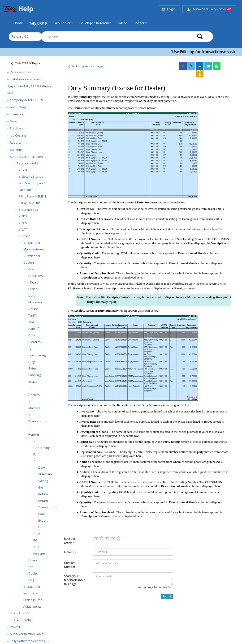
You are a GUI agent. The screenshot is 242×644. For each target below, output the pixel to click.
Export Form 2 (43, 527)
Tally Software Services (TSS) (31, 641)
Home (18, 23)
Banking (16, 150)
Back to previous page (85, 66)
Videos (123, 23)
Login (169, 9)
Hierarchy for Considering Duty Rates (37, 355)
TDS (24, 216)
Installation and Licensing (28, 79)
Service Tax (30, 210)
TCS (24, 223)
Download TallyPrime (209, 9)
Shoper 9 (140, 23)
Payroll (15, 627)
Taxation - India (28, 163)
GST (24, 170)
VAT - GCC (24, 613)
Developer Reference (95, 23)
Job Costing (18, 135)
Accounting (18, 107)
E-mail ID (70, 552)
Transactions (38, 421)
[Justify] (24, 64)
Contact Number (70, 565)
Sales (14, 121)
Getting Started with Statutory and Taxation (32, 183)
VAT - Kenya (25, 620)
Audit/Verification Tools (27, 634)
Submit (167, 596)
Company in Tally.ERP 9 (26, 100)
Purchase (17, 128)
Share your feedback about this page (75, 580)
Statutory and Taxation (26, 157)
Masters (34, 408)
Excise (26, 236)
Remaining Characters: (155, 587)
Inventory (17, 114)
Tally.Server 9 (63, 23)
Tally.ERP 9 (38, 23)
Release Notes (20, 72)
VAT (24, 229)
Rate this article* (70, 541)
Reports (16, 142)
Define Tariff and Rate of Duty (34, 322)
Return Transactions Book (48, 507)
